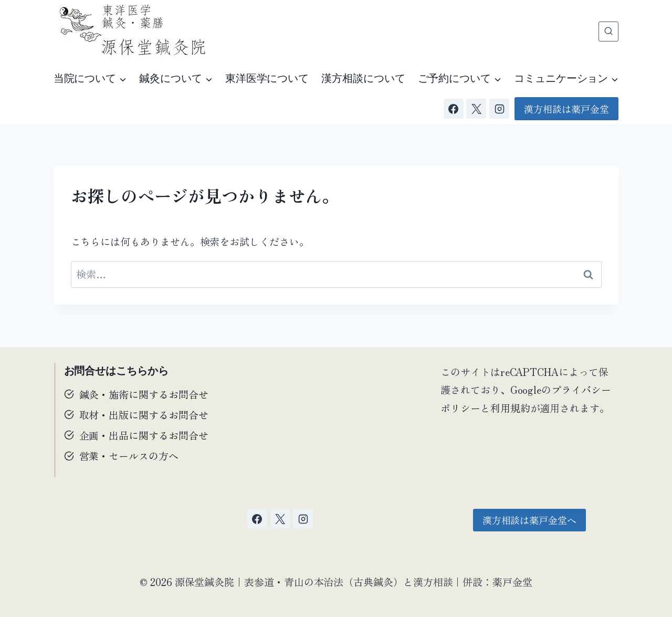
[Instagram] (499, 109)
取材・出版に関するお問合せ (144, 415)
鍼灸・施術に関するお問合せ (144, 394)
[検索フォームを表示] (608, 32)
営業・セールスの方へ (129, 456)
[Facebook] (454, 109)
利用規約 (510, 408)
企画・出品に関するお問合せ (144, 435)
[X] (476, 109)
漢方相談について (363, 78)
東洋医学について (267, 78)
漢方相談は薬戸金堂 (566, 109)
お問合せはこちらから (116, 371)
